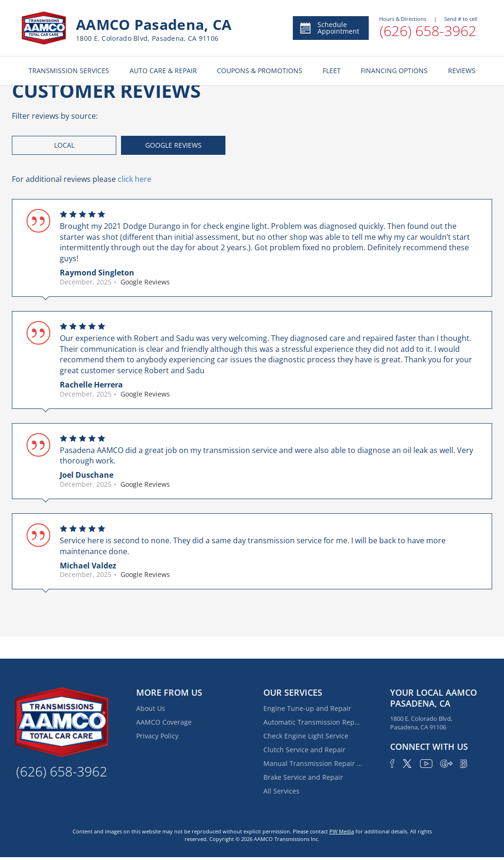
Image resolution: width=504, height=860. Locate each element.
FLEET (332, 71)
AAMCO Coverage (164, 722)
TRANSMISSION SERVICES (69, 71)
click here (135, 179)
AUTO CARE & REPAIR (163, 71)
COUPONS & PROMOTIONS (260, 71)
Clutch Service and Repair (304, 750)
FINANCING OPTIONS (394, 71)
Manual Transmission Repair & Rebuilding (313, 763)
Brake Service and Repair (303, 777)
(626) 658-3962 (428, 31)
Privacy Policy (157, 736)
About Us (151, 708)
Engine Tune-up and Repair (307, 708)
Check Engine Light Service (306, 736)
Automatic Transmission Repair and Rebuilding (313, 722)
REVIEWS (462, 71)
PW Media (342, 831)
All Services (281, 791)
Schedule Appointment (329, 28)
